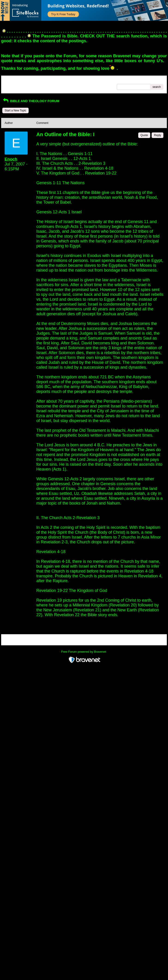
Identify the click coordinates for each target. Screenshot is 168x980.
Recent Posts (13, 86)
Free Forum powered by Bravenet (84, 652)
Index (34, 81)
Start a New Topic (15, 110)
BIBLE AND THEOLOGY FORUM (31, 101)
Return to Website (16, 81)
